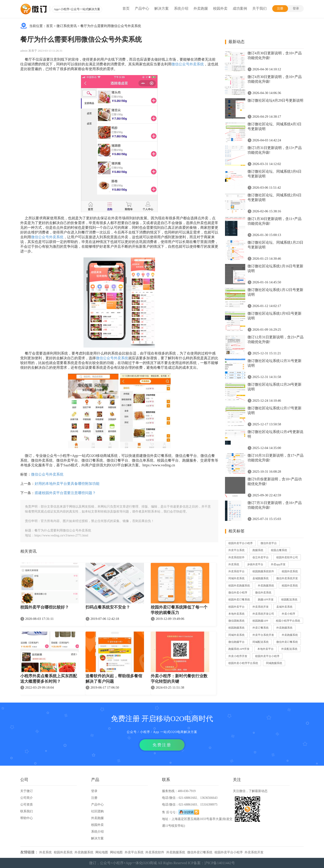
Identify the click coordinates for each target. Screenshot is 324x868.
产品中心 (142, 8)
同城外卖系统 (236, 578)
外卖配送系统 (289, 649)
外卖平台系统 (236, 550)
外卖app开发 (278, 564)
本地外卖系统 (236, 614)
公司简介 (27, 798)
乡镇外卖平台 (255, 564)
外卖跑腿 (201, 8)
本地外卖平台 (265, 649)
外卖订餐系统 (261, 628)
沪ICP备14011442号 (220, 863)
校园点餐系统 (279, 550)
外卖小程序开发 (238, 656)
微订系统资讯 (67, 26)
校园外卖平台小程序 (241, 543)
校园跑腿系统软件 (263, 571)
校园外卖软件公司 (287, 557)
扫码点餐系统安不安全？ (108, 607)
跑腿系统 (258, 550)
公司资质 (27, 805)
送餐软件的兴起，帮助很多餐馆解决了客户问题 (114, 679)
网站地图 (102, 852)
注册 (280, 8)
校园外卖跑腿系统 (239, 586)
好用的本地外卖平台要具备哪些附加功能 (67, 484)
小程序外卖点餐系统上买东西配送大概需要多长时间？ (49, 679)
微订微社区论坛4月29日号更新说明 (275, 100)
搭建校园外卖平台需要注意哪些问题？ (65, 493)
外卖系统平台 (236, 571)
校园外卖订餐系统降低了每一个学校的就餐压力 (179, 610)
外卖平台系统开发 (263, 635)
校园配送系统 (289, 600)
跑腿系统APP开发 (239, 649)
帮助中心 (27, 818)
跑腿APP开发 (266, 600)
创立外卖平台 (261, 557)
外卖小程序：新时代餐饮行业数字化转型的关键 (179, 679)
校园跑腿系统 (236, 628)
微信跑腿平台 (236, 642)
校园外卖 (220, 8)
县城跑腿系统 (261, 578)
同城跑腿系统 (274, 663)
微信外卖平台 (269, 543)
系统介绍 (181, 8)
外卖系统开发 (261, 607)
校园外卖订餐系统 (239, 600)
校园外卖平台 (236, 607)
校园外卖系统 (290, 571)
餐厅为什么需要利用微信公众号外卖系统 (111, 26)
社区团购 (97, 811)
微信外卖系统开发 (287, 578)
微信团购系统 (236, 621)
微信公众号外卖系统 (188, 64)
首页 (126, 8)
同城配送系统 (261, 642)
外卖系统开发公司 (263, 614)
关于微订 (27, 791)
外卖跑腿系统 (266, 586)
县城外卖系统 (284, 607)
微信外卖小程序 (238, 593)
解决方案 (162, 8)
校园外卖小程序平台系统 (243, 663)
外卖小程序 (288, 614)
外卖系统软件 (236, 557)
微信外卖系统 (263, 593)
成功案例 (240, 8)
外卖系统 (234, 564)
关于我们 (259, 8)
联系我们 (27, 811)
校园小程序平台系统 (288, 621)
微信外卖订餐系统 (287, 642)
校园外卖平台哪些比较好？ (45, 607)
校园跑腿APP (260, 621)
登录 (296, 8)
